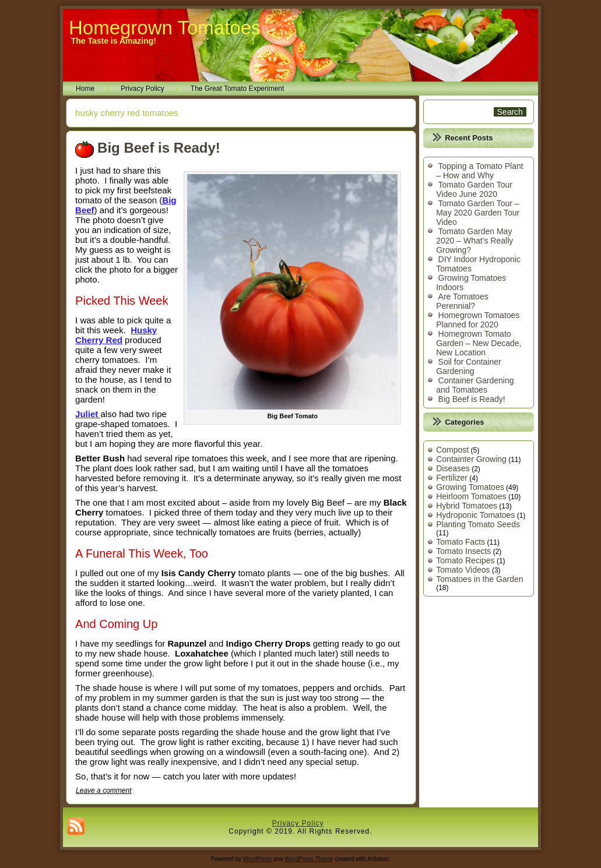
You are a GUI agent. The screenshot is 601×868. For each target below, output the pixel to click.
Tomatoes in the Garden (479, 579)
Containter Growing (471, 459)
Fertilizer (452, 478)
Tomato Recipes (465, 560)
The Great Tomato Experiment (238, 89)
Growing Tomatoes (470, 487)
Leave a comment (103, 791)
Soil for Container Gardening (469, 366)
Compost (452, 450)
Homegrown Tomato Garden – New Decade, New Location (479, 343)
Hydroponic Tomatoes (475, 515)
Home (85, 89)
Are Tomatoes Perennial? (462, 301)
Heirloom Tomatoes (471, 496)
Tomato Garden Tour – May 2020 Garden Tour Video (478, 213)
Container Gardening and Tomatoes (475, 385)
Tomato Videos (463, 570)
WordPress (257, 859)
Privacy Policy (143, 89)
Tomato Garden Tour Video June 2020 (474, 189)
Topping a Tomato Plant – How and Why (479, 171)
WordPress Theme (309, 859)
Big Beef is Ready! (159, 148)
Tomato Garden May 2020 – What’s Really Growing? (475, 241)
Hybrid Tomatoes (467, 506)
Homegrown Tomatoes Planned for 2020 (478, 320)
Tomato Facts (461, 542)
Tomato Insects (463, 551)
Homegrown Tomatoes (165, 28)
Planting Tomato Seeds (478, 524)
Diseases (453, 468)
